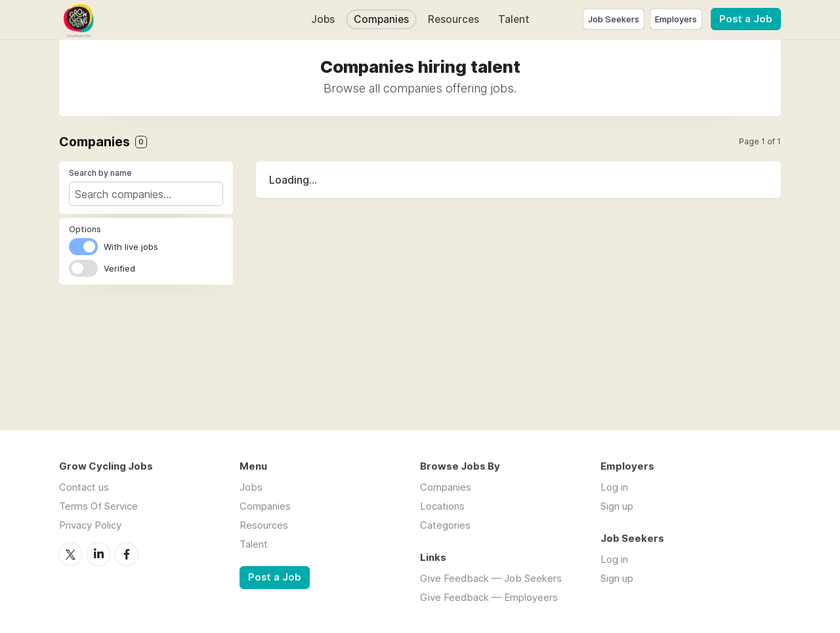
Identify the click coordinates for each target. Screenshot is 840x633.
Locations (442, 506)
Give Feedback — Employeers (489, 597)
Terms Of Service (98, 506)
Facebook (127, 554)
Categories (445, 525)
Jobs (323, 19)
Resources (453, 19)
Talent (514, 19)
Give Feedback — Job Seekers (491, 578)
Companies (381, 19)
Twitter (70, 554)
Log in (614, 487)
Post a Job (746, 19)
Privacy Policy (90, 525)
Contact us (84, 487)
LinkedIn (98, 554)
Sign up (617, 506)
